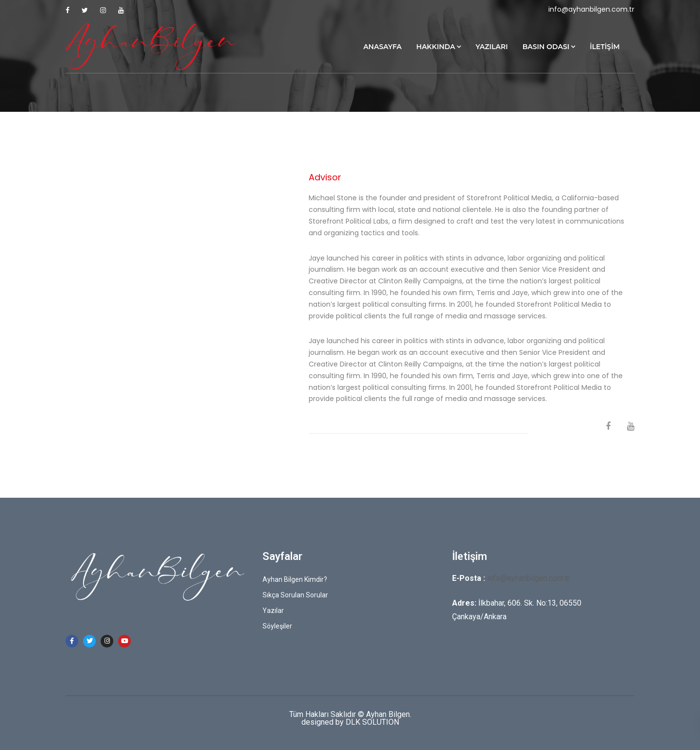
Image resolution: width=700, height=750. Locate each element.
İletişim (605, 47)
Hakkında (436, 47)
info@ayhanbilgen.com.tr (591, 9)
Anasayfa (382, 47)
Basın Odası (546, 47)
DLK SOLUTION (372, 722)
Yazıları (491, 47)
